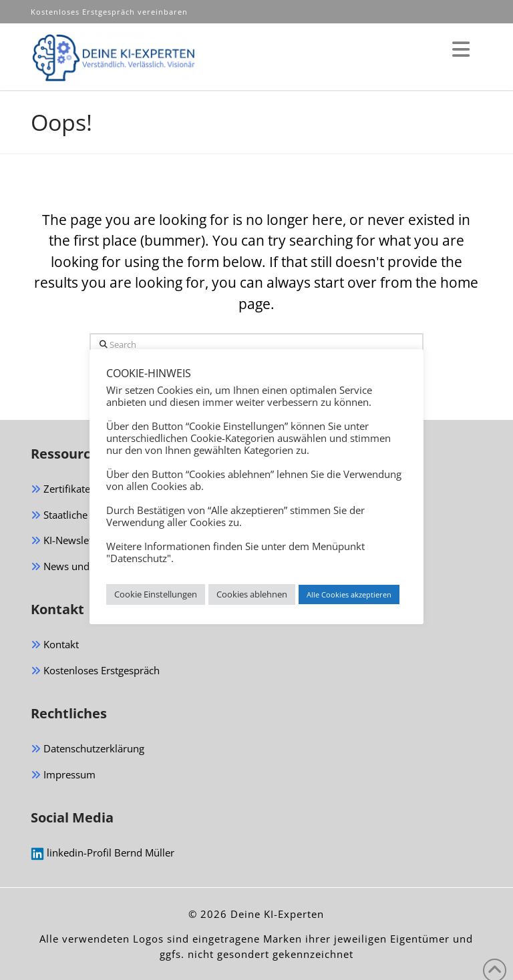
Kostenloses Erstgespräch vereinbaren (111, 12)
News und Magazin (80, 567)
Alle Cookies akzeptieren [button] (349, 594)
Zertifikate (60, 490)
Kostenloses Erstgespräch (95, 671)
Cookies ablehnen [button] (252, 594)
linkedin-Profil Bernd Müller (103, 853)
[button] (461, 49)
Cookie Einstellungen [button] (156, 594)
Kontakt (55, 645)
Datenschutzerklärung (88, 749)
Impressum (63, 775)
